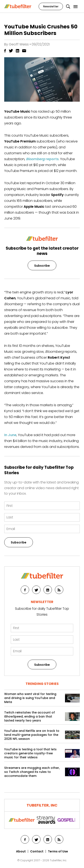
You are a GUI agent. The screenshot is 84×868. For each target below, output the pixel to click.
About (21, 851)
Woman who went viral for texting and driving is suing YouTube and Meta (30, 698)
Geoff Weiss (19, 44)
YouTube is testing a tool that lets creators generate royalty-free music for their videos (30, 753)
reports (42, 159)
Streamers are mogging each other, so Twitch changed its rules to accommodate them (32, 772)
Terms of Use (58, 851)
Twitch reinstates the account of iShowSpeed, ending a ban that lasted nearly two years (30, 717)
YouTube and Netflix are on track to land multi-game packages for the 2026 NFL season (32, 735)
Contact (37, 851)
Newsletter (51, 6)
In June (10, 435)
